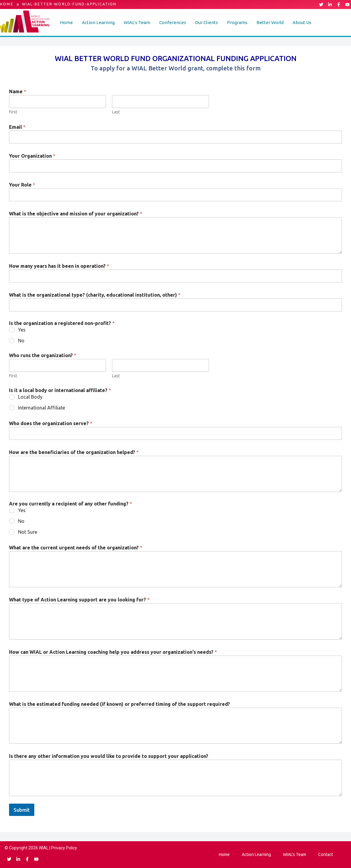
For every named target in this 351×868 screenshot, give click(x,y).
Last (116, 112)
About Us (302, 22)
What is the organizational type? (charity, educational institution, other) (95, 295)
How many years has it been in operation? (59, 266)
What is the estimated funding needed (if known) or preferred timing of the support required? (120, 704)
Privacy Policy (64, 848)
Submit (22, 810)
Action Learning (98, 22)
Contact (326, 854)
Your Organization (32, 156)
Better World (270, 22)
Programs (237, 22)
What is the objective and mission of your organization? (76, 214)
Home (66, 22)
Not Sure (28, 532)
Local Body (30, 397)
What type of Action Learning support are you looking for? (79, 600)
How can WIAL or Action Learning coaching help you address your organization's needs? (113, 652)
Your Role (22, 185)
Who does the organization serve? (51, 423)
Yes (22, 330)
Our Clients (207, 22)
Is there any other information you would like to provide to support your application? (109, 756)
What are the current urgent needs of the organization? (76, 548)
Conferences (173, 22)
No (21, 341)
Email (17, 127)
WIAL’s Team (137, 22)
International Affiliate (42, 408)
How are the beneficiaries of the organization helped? (74, 452)
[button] (98, 22)
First (13, 112)
